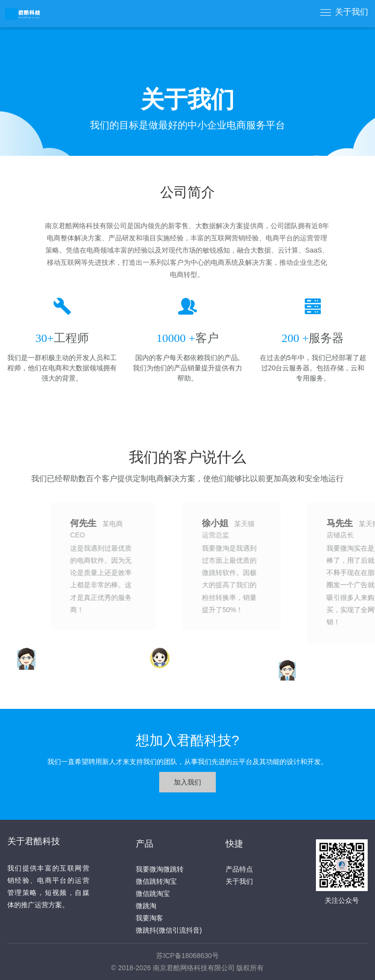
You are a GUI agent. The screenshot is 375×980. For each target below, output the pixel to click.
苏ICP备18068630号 (187, 956)
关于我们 (352, 12)
